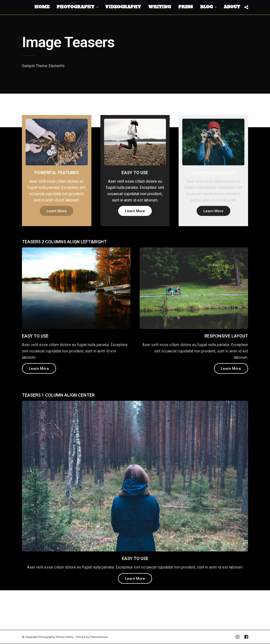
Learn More (57, 211)
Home (42, 7)
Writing (159, 7)
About (232, 7)
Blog (206, 7)
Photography (75, 7)
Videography (123, 7)
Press (185, 7)
